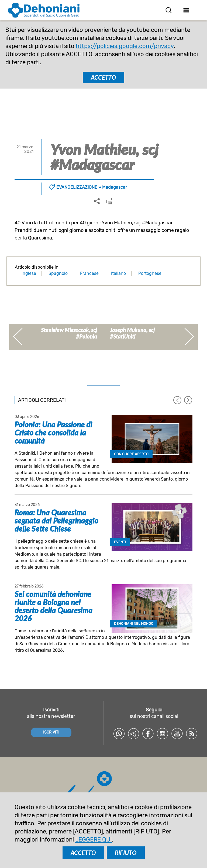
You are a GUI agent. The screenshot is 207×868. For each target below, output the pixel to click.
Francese (89, 273)
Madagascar (115, 187)
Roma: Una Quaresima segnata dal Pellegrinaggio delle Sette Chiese (56, 521)
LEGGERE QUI (94, 840)
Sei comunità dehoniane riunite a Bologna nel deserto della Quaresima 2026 (54, 606)
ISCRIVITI (51, 732)
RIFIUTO (126, 853)
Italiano (118, 273)
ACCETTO (103, 77)
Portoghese (150, 273)
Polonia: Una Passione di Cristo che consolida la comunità (53, 433)
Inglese (29, 273)
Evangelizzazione (77, 187)
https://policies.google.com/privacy (125, 46)
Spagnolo (58, 273)
